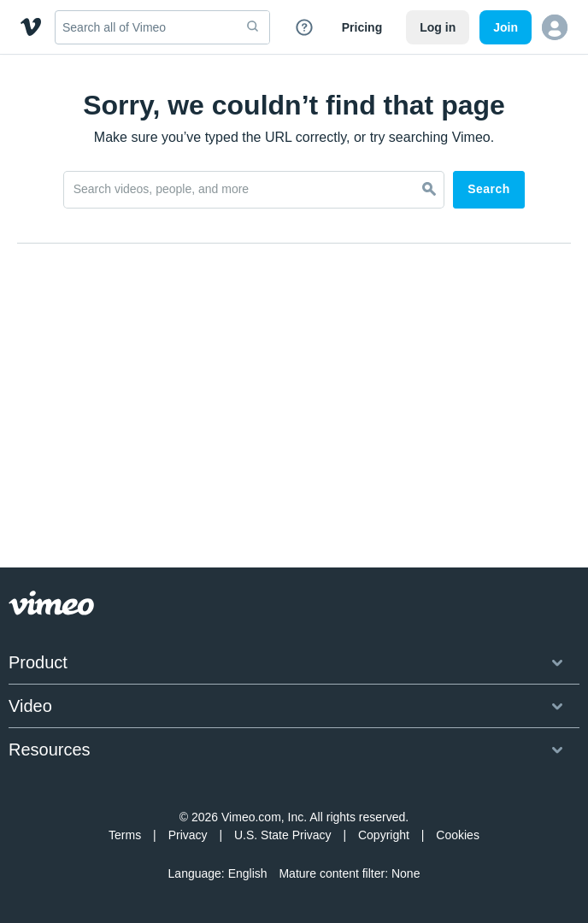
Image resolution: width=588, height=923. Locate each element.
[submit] (253, 27)
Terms (125, 835)
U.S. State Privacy (283, 835)
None (406, 873)
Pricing (362, 27)
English (248, 873)
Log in (438, 27)
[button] (555, 27)
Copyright (384, 835)
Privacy (188, 835)
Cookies (458, 835)
